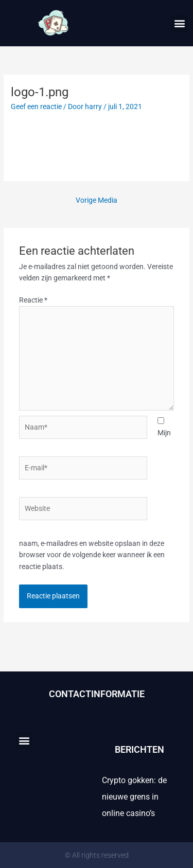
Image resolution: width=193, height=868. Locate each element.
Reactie (33, 300)
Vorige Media (97, 200)
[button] (179, 23)
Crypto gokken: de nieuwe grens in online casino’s (134, 797)
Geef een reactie (36, 107)
